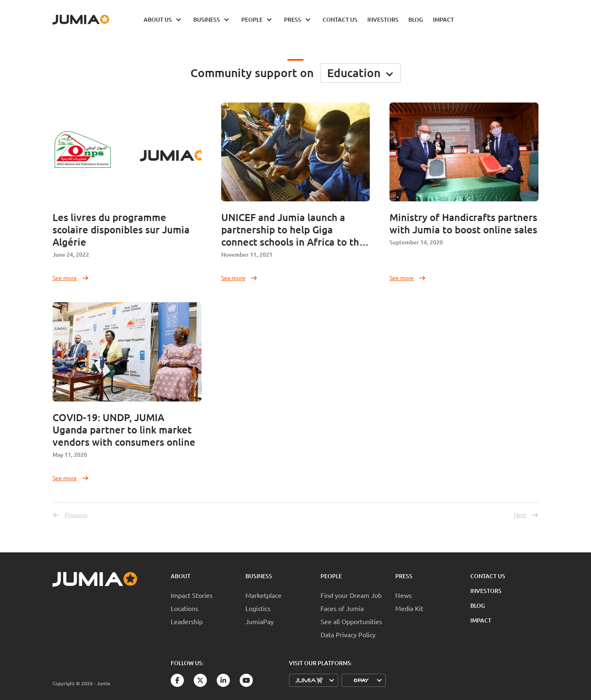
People (331, 576)
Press (404, 576)
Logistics (258, 608)
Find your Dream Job (351, 595)
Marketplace (263, 595)
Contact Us (488, 576)
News (403, 595)
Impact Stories (192, 595)
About (181, 576)
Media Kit (409, 608)
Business (259, 576)
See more (71, 278)
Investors (486, 591)
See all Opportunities (351, 621)
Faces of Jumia (342, 608)
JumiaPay (260, 621)
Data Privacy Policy (348, 634)
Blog (478, 605)
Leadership (187, 621)
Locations (184, 608)
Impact (481, 620)
